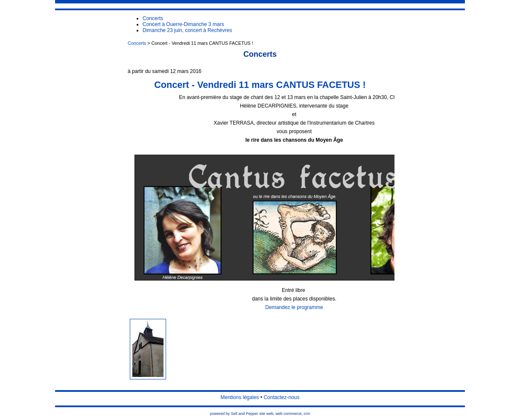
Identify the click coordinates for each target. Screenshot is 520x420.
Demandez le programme (294, 307)
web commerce (288, 414)
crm (307, 414)
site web (266, 414)
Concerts (137, 43)
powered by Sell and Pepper (234, 414)
